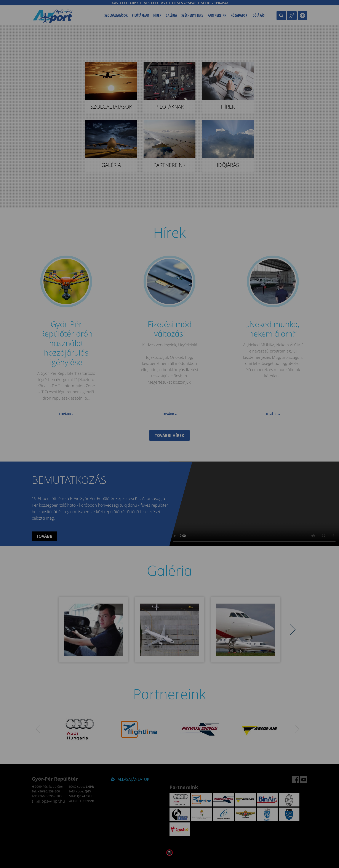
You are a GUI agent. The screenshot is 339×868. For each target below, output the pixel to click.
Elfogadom (151, 448)
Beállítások (187, 448)
